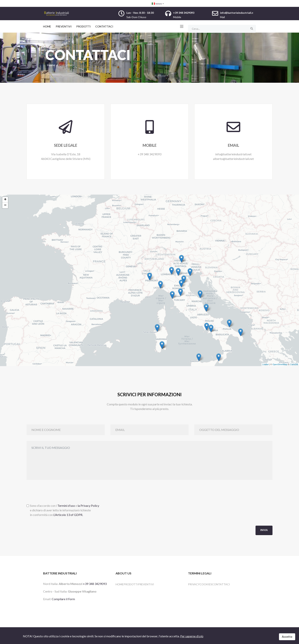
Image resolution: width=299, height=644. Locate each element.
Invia (264, 530)
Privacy (194, 584)
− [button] (5, 205)
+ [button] (5, 200)
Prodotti (84, 26)
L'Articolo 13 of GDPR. (68, 515)
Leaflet (266, 364)
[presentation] (55, 493)
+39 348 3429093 (95, 584)
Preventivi (64, 26)
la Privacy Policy (88, 506)
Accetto (287, 637)
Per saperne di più (192, 636)
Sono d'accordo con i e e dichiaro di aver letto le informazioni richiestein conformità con (65, 510)
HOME (120, 584)
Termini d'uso (66, 506)
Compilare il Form (63, 599)
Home (47, 26)
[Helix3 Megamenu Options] (182, 26)
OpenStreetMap (280, 364)
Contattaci (104, 26)
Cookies (206, 584)
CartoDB (294, 364)
